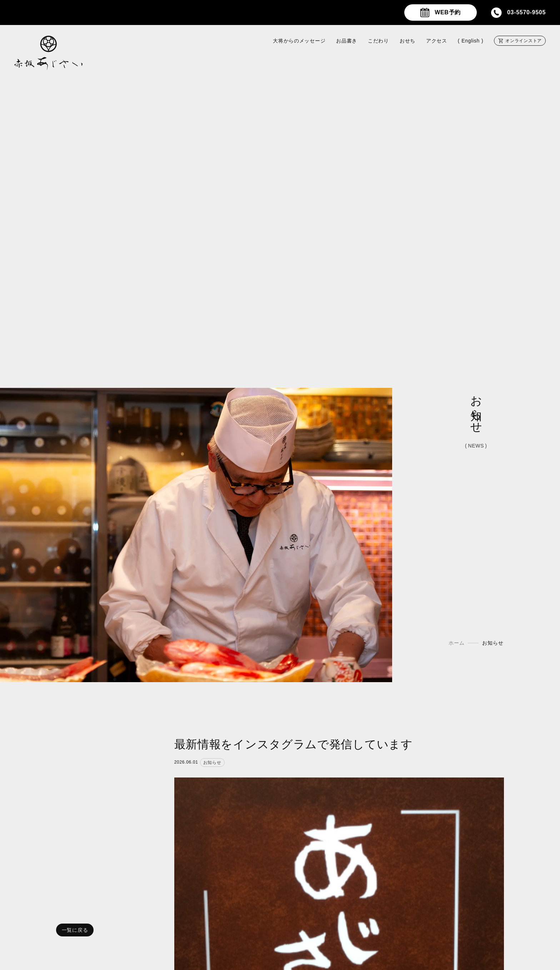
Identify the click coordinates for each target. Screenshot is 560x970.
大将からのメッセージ (299, 41)
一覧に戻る (75, 930)
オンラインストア (524, 41)
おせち (407, 41)
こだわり (378, 41)
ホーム (456, 643)
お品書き (347, 41)
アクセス (437, 41)
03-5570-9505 (526, 12)
